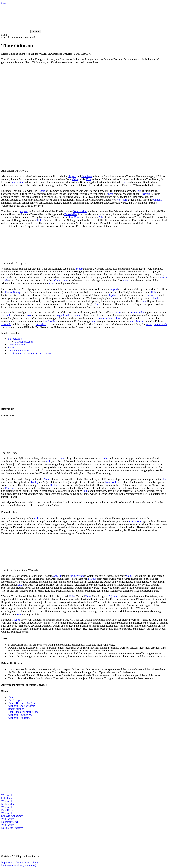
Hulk (156, 298)
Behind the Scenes (19, 351)
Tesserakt (145, 194)
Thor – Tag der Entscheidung (23, 712)
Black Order (138, 313)
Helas (88, 596)
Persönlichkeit (17, 345)
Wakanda (6, 324)
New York (122, 200)
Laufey (35, 482)
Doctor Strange (13, 292)
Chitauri (158, 200)
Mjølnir (113, 295)
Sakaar (150, 295)
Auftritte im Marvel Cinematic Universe (30, 353)
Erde (89, 179)
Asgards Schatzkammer (69, 316)
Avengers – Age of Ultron (22, 706)
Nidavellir (50, 321)
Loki (125, 182)
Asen (97, 304)
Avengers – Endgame (19, 718)
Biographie (15, 339)
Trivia (12, 348)
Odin (75, 179)
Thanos (118, 313)
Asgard (72, 176)
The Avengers (15, 700)
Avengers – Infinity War (21, 715)
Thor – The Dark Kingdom (22, 703)
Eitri (94, 321)
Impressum (7, 862)
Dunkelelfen (71, 214)
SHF (4, 3)
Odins (72, 596)
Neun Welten (80, 211)
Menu (4, 35)
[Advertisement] (84, 90)
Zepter (79, 269)
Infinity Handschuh (156, 324)
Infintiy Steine (60, 280)
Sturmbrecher (137, 321)
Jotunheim (87, 176)
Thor (10, 697)
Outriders (41, 324)
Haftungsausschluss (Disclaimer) (19, 865)
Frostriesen (11, 488)
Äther (101, 217)
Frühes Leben (24, 342)
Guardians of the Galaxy (108, 318)
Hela (153, 292)
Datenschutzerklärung (27, 862)
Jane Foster (17, 182)
